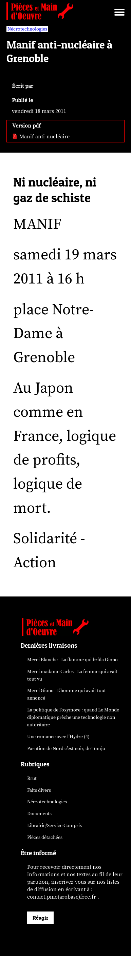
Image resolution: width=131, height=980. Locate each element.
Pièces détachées (45, 837)
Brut (32, 778)
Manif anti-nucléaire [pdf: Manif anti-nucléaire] (41, 137)
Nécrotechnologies (47, 802)
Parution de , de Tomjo (66, 749)
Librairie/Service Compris (54, 826)
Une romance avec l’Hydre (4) (58, 737)
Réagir (40, 918)
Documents (39, 814)
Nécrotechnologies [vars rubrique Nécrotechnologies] (27, 29)
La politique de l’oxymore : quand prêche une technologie (73, 717)
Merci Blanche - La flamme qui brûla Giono (72, 660)
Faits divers (39, 790)
